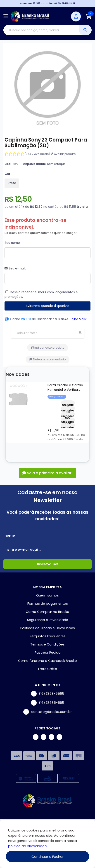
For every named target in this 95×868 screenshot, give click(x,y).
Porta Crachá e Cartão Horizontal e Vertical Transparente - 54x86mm (67, 388)
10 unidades (68, 408)
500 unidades (68, 420)
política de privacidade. (28, 846)
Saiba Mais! (78, 319)
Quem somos (47, 595)
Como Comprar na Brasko (47, 612)
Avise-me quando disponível (47, 306)
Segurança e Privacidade (48, 620)
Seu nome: (13, 243)
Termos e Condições (47, 644)
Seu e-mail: (15, 268)
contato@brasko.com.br (47, 712)
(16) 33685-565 (48, 703)
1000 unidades (68, 425)
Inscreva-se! (47, 564)
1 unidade (68, 403)
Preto (12, 183)
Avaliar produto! (63, 154)
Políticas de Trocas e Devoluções (48, 628)
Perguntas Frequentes (48, 636)
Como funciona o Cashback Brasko (47, 661)
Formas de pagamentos (48, 604)
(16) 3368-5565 (48, 694)
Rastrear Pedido (48, 653)
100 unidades (68, 414)
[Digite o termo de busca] (41, 30)
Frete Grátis (48, 669)
